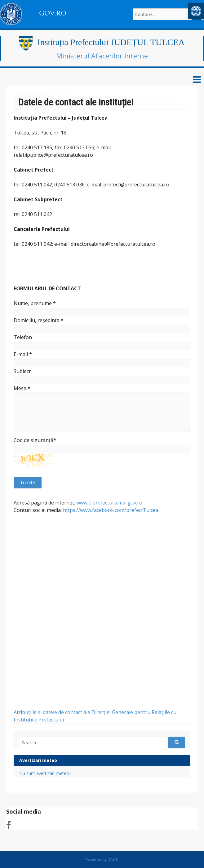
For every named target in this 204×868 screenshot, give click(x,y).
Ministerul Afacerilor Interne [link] (102, 56)
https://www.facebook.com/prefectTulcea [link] (111, 510)
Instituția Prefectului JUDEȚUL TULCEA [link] (111, 42)
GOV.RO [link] (53, 13)
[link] (196, 11)
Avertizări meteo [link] (38, 760)
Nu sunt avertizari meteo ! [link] (45, 773)
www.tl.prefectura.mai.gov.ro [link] (109, 503)
